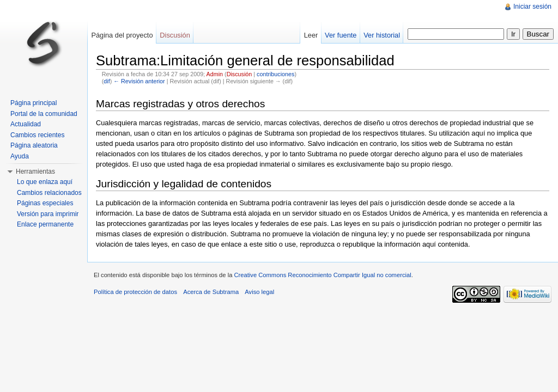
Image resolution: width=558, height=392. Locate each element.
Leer (311, 35)
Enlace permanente (45, 224)
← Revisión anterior (139, 81)
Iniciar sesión (532, 7)
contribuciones (275, 74)
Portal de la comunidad (44, 114)
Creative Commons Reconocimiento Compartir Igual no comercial (322, 275)
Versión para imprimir (48, 214)
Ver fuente (341, 35)
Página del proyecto (122, 35)
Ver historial (382, 35)
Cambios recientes (37, 135)
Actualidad (26, 124)
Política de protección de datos (135, 292)
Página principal (34, 103)
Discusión (239, 74)
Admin (215, 74)
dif (107, 81)
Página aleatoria (34, 145)
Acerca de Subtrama (211, 292)
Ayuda (20, 156)
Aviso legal (259, 292)
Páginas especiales (45, 203)
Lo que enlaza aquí (45, 182)
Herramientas (35, 171)
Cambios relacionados (49, 193)
